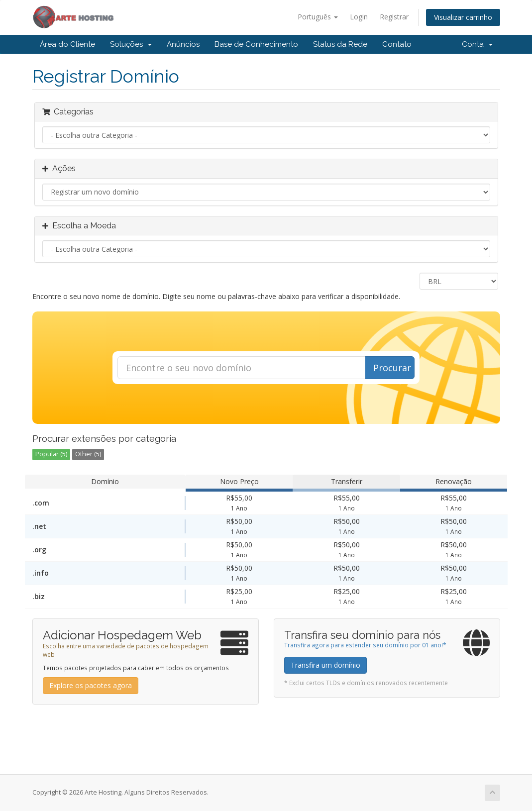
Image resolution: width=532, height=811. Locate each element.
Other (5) (88, 454)
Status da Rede (340, 44)
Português (318, 17)
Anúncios (183, 44)
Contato (397, 44)
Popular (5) (51, 454)
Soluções (131, 44)
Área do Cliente (67, 44)
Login (359, 17)
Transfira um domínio (325, 665)
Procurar (392, 368)
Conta (477, 44)
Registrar (394, 17)
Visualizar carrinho (463, 17)
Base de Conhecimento (256, 44)
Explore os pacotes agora (91, 685)
